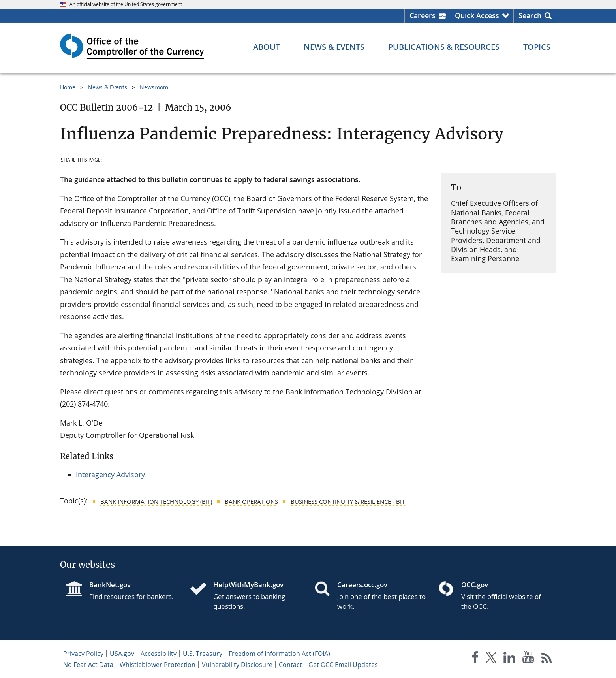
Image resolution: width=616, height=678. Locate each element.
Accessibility (159, 654)
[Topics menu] (537, 47)
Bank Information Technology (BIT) (156, 501)
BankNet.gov (110, 585)
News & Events (108, 87)
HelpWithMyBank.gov (248, 585)
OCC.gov (475, 585)
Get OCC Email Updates (343, 665)
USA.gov (122, 654)
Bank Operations (251, 501)
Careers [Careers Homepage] (423, 15)
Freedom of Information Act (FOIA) (279, 654)
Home (68, 87)
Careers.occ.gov (362, 585)
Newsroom (154, 87)
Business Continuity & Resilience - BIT (348, 501)
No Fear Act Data (88, 665)
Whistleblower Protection (158, 665)
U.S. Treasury (203, 654)
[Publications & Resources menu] (444, 47)
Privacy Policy (83, 654)
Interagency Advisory (110, 475)
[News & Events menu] (334, 47)
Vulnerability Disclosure (237, 665)
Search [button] (530, 15)
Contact (290, 665)
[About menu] (267, 47)
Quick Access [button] (477, 15)
